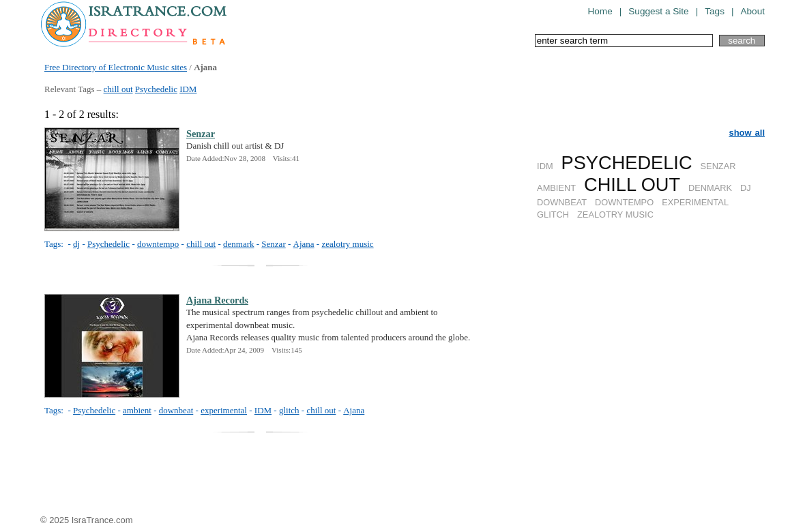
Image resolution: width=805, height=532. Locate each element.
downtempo (158, 244)
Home (600, 11)
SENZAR (718, 166)
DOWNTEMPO (624, 202)
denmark (238, 244)
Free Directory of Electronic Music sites (116, 67)
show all (747, 133)
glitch (289, 410)
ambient (137, 410)
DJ (746, 188)
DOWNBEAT (562, 202)
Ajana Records (217, 300)
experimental (224, 410)
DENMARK (710, 188)
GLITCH (553, 215)
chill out (118, 89)
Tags (715, 11)
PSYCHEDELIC (627, 163)
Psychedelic (156, 89)
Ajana (304, 244)
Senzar (201, 134)
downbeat (176, 410)
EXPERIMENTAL (695, 202)
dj (76, 244)
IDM (188, 89)
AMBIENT (556, 188)
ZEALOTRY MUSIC (615, 215)
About (752, 11)
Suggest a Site (658, 11)
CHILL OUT (632, 184)
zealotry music (347, 244)
